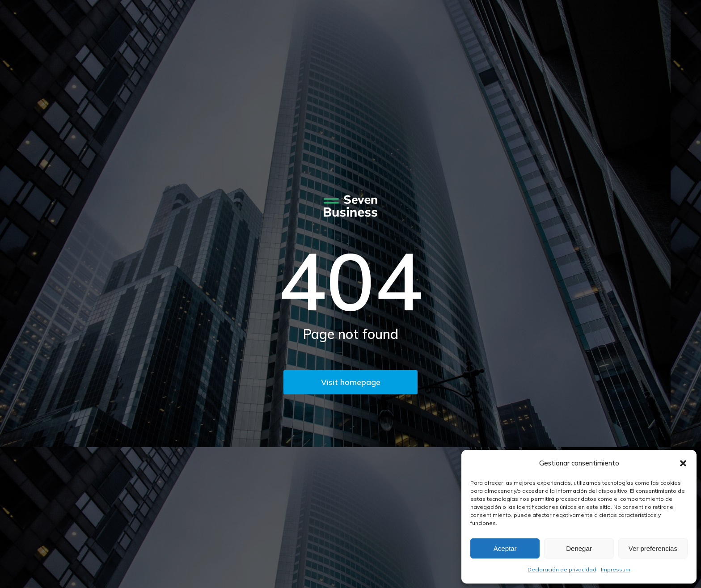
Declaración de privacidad (562, 569)
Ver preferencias (653, 548)
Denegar (579, 548)
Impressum (616, 569)
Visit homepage (351, 382)
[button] (683, 463)
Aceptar (505, 548)
